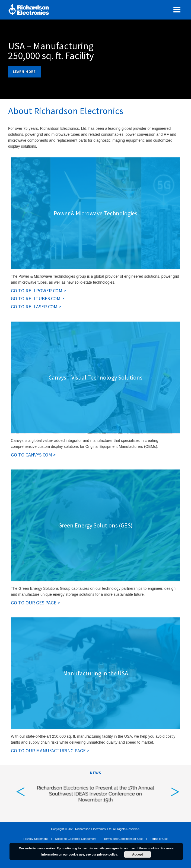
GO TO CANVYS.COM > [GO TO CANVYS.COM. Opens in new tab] (33, 455)
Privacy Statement (35, 839)
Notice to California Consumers (76, 839)
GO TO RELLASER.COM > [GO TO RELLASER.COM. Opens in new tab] (36, 307)
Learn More (24, 72)
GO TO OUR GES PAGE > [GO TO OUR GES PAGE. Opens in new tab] (35, 603)
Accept (138, 854)
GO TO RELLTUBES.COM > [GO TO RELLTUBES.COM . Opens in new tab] (37, 299)
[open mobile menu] (177, 9)
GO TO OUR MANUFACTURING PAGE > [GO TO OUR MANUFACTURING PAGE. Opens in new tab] (50, 751)
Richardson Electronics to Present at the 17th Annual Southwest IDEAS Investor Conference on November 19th (95, 794)
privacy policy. (107, 854)
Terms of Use (159, 839)
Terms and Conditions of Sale (123, 839)
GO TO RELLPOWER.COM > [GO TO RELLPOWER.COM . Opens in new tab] (38, 291)
